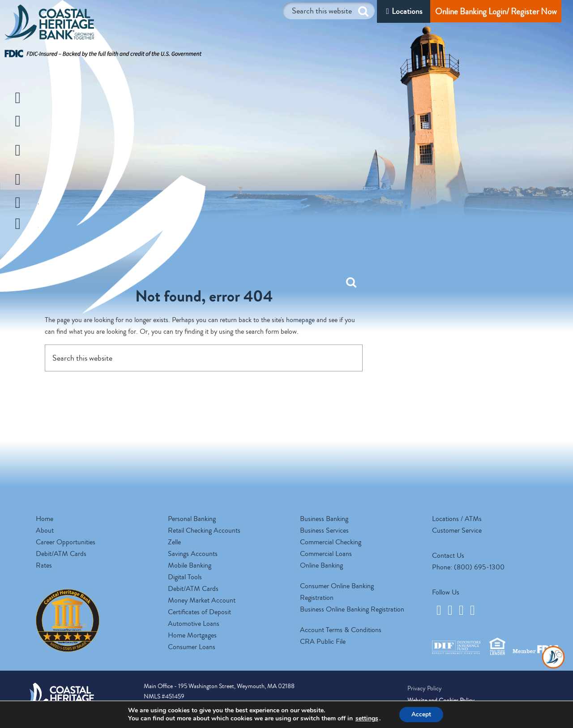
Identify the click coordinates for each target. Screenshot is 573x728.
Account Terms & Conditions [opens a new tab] (341, 630)
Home (45, 519)
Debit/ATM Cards (61, 554)
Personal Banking (192, 519)
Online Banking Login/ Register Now (496, 11)
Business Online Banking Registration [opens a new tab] (352, 609)
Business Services (324, 530)
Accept (421, 714)
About (45, 530)
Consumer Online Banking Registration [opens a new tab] (337, 592)
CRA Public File (323, 642)
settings (366, 718)
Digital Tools (185, 577)
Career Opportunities (66, 542)
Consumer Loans (192, 647)
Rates (44, 565)
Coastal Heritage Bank (49, 25)
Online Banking (321, 565)
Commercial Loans (326, 554)
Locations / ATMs (457, 519)
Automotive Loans (194, 624)
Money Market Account (202, 600)
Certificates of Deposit (199, 612)
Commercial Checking (331, 542)
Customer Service (457, 530)
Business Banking (324, 519)
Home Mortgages (192, 635)
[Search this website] (329, 11)
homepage (300, 320)
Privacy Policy (425, 689)
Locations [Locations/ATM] (407, 11)
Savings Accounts (193, 554)
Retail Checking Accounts (204, 530)
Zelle (174, 542)
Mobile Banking (190, 565)
